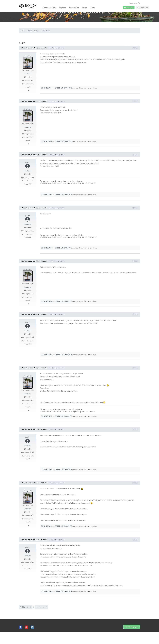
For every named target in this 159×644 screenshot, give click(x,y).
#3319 (135, 167)
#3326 (135, 380)
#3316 (135, 60)
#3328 (135, 495)
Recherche (46, 43)
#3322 (135, 274)
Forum (85, 8)
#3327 (135, 442)
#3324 (135, 327)
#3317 (135, 114)
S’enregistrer (143, 7)
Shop (93, 8)
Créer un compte (63, 100)
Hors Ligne (27, 86)
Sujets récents (33, 43)
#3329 (135, 552)
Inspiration (74, 8)
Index (23, 43)
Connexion (129, 7)
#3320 (135, 220)
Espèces (63, 8)
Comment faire (49, 8)
